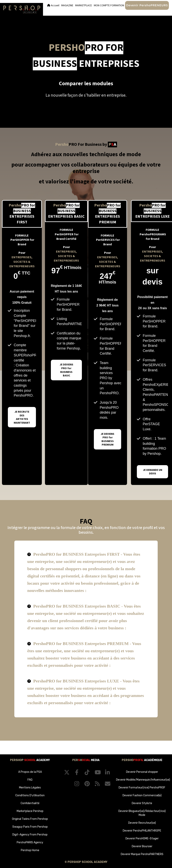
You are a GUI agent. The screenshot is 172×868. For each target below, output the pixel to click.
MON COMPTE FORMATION (109, 5)
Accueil (53, 5)
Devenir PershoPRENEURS (147, 5)
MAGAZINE (67, 5)
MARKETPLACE (84, 5)
